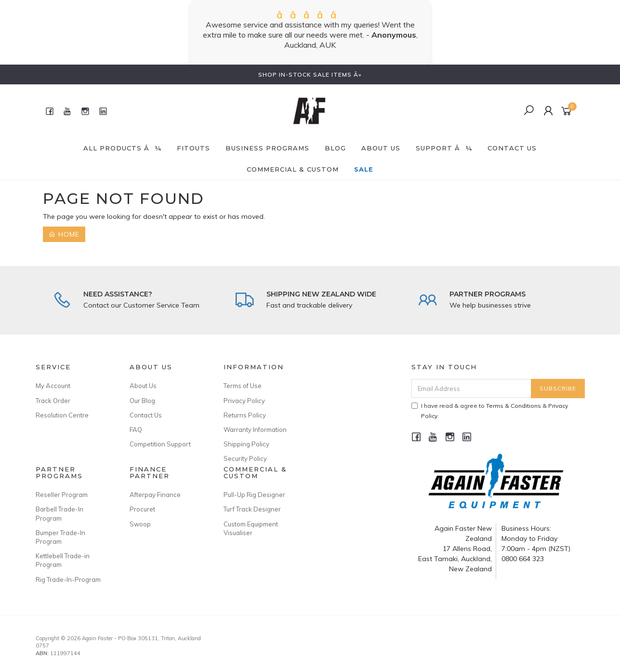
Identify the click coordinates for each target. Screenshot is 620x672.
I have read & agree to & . (490, 411)
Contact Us (146, 415)
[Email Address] (471, 388)
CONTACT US (512, 148)
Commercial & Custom (293, 169)
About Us (381, 148)
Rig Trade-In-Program (68, 579)
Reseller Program (62, 495)
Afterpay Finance (155, 495)
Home (64, 234)
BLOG (335, 148)
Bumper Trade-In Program (60, 537)
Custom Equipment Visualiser (251, 528)
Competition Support (160, 444)
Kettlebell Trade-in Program (63, 560)
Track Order (53, 401)
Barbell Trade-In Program (59, 513)
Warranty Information (255, 430)
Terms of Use (243, 386)
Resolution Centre (62, 415)
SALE (364, 169)
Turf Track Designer (252, 509)
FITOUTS (193, 148)
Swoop (140, 524)
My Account (53, 386)
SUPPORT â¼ (444, 148)
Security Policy (245, 458)
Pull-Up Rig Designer (254, 495)
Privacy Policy (244, 401)
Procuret (142, 509)
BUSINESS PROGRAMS (267, 148)
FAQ (136, 430)
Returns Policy (245, 415)
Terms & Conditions (514, 406)
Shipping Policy (246, 444)
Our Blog (142, 401)
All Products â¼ (122, 148)
